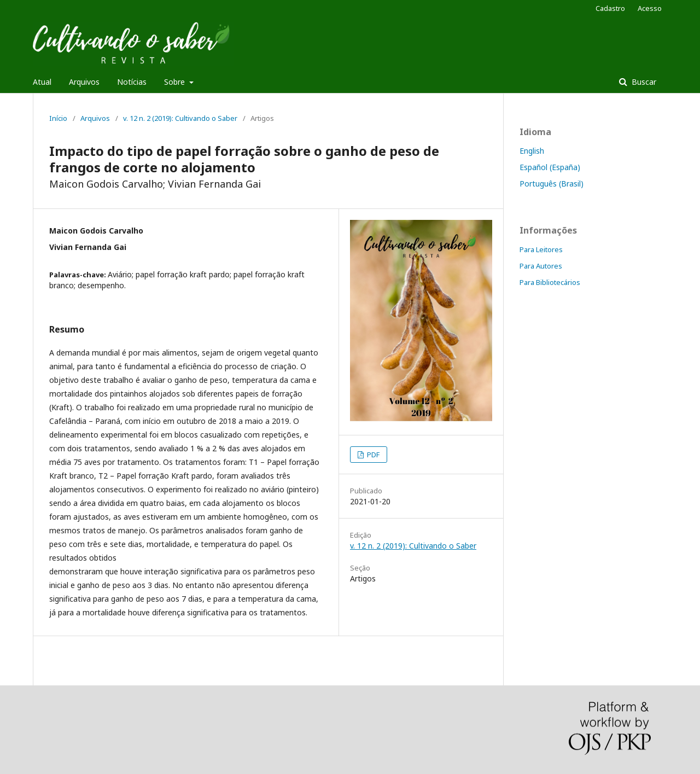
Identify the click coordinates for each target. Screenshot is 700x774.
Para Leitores (541, 249)
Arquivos (84, 82)
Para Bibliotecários (550, 282)
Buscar (643, 82)
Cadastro (610, 8)
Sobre (176, 82)
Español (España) (550, 167)
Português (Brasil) (552, 184)
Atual (42, 82)
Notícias (132, 82)
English (532, 151)
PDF (372, 455)
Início (58, 118)
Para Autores (541, 266)
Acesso (650, 8)
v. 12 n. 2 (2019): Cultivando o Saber (180, 118)
